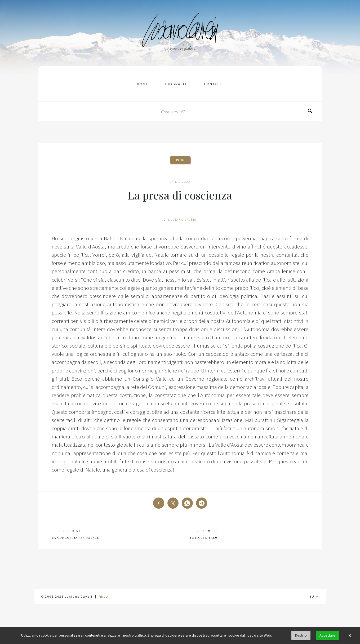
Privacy (104, 596)
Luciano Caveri (182, 219)
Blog (180, 160)
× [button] (350, 636)
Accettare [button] (327, 635)
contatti (214, 84)
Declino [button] (301, 635)
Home (143, 84)
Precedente (75, 534)
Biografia (176, 84)
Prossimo (204, 534)
